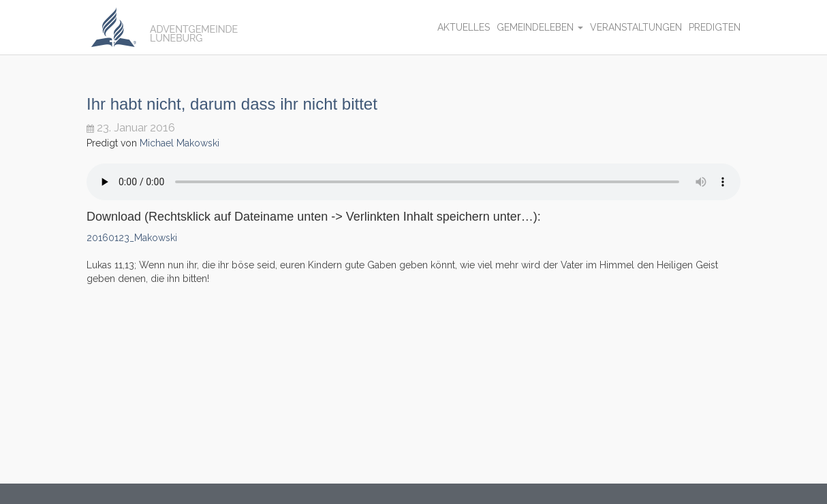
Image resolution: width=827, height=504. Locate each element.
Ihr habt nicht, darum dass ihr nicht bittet (232, 104)
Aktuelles (464, 27)
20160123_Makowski (132, 238)
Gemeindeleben (540, 27)
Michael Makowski (180, 143)
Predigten (715, 27)
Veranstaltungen (636, 27)
